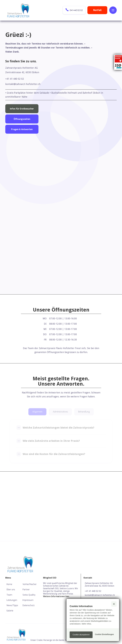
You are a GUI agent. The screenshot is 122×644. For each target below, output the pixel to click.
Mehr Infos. (87, 624)
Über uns (11, 590)
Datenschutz (29, 605)
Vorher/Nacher (30, 584)
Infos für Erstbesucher (22, 109)
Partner (26, 590)
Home (9, 584)
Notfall (97, 10)
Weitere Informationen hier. (56, 596)
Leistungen (12, 600)
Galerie (10, 611)
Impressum (28, 600)
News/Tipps (12, 605)
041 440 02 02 (74, 10)
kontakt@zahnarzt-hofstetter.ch (23, 84)
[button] (113, 10)
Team (9, 595)
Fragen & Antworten (22, 129)
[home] (19, 10)
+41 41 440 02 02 (15, 79)
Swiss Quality (29, 595)
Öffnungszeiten (22, 119)
